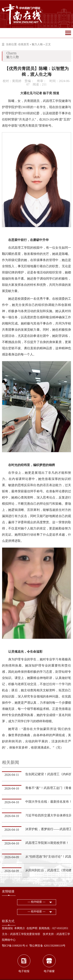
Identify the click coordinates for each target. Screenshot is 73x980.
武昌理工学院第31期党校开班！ (47, 843)
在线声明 (32, 928)
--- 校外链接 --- (36, 911)
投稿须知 (7, 928)
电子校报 (24, 971)
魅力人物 (37, 44)
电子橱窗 (49, 971)
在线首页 (24, 44)
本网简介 (20, 928)
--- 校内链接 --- (36, 902)
